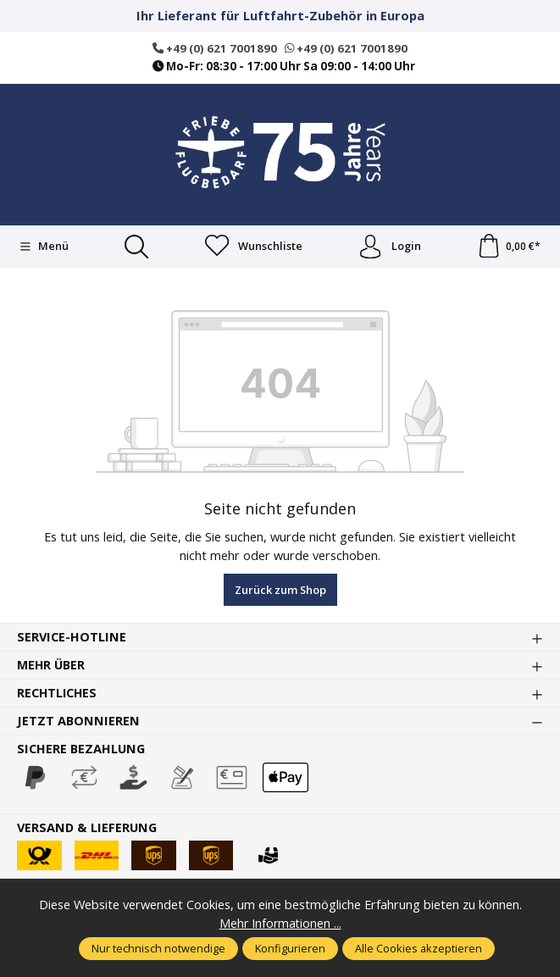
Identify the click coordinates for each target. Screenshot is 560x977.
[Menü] (44, 247)
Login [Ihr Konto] (389, 247)
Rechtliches (58, 694)
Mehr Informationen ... (280, 923)
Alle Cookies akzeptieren (419, 948)
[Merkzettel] (253, 247)
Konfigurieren (290, 948)
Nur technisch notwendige (158, 948)
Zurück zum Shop (280, 591)
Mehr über (52, 666)
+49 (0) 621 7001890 (214, 48)
